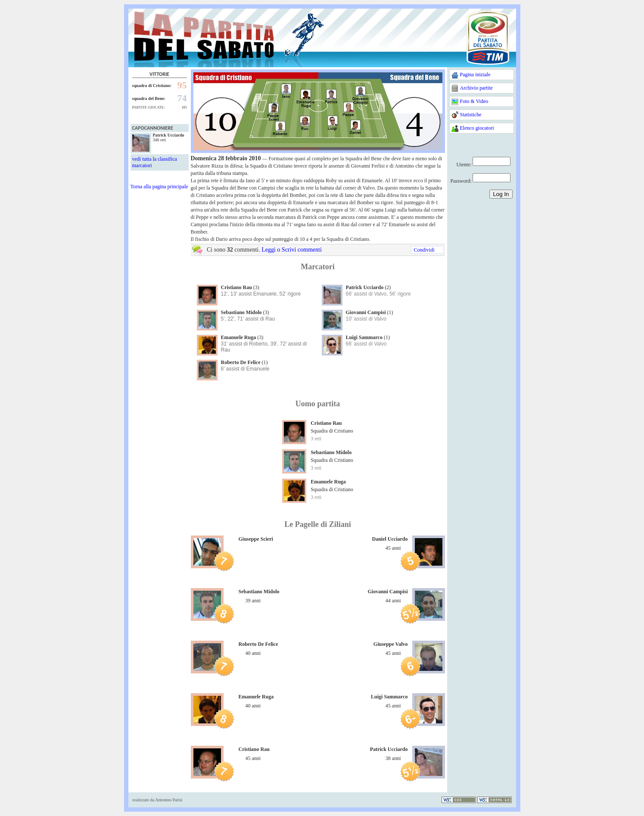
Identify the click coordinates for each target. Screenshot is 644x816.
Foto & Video (474, 101)
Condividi (424, 250)
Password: (461, 181)
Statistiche (471, 115)
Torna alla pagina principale (159, 187)
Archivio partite (476, 88)
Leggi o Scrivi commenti (292, 250)
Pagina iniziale (475, 75)
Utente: (464, 165)
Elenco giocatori (477, 128)
